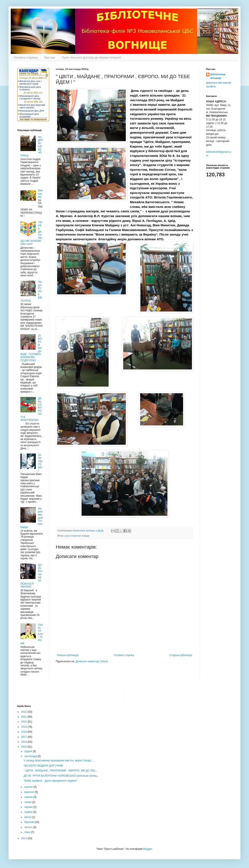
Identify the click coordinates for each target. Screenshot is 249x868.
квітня (28, 817)
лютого (29, 827)
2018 (24, 732)
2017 (24, 737)
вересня (30, 792)
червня (29, 807)
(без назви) (40, 194)
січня (28, 832)
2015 (24, 747)
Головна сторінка (26, 57)
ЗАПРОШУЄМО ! (40, 463)
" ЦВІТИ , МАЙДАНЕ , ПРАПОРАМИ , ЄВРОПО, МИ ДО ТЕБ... (60, 771)
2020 (24, 722)
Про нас (50, 57)
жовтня (29, 787)
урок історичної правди (77, 536)
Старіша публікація (181, 655)
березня (29, 822)
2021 (24, 717)
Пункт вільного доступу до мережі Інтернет (91, 57)
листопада (31, 756)
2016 (24, 742)
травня (29, 812)
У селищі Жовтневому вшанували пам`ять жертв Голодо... (58, 761)
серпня (29, 797)
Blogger (148, 849)
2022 (24, 712)
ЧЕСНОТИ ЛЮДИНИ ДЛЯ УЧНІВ (43, 766)
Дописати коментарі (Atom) (92, 661)
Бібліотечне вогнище (218, 76)
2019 (24, 727)
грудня (29, 751)
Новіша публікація (68, 655)
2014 (24, 838)
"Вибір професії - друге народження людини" (50, 781)
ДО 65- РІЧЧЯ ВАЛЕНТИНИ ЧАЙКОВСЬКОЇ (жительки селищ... (61, 776)
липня (28, 802)
